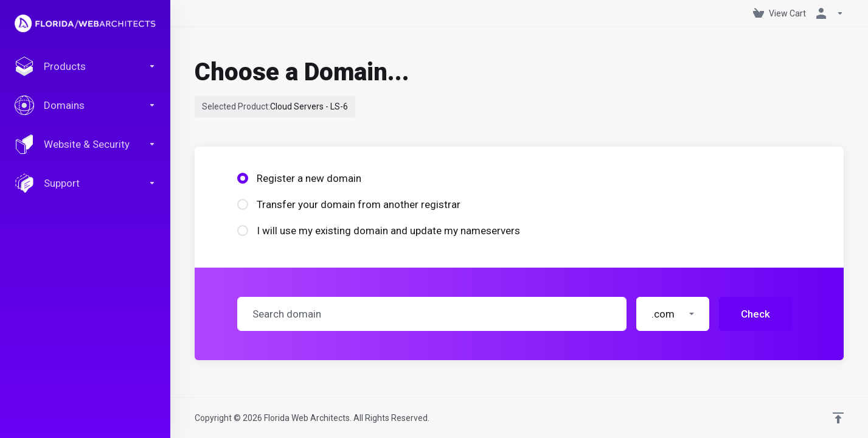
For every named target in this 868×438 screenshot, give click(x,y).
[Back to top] (838, 418)
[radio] (243, 178)
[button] (673, 314)
